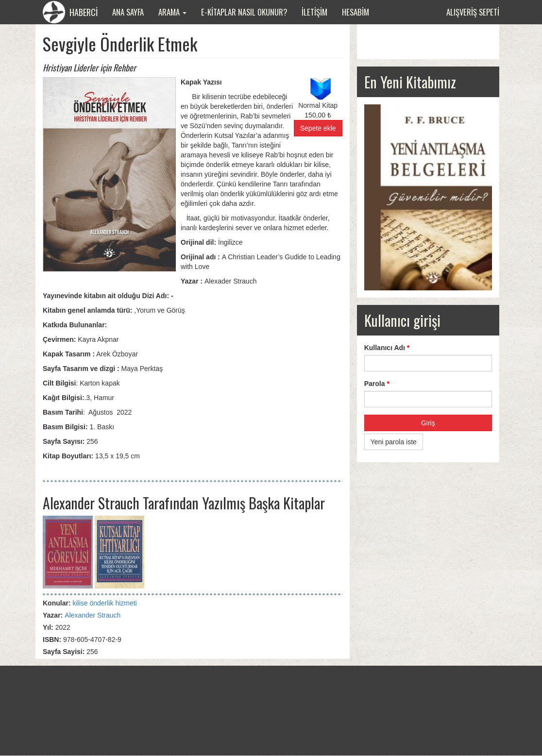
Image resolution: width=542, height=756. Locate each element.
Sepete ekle (318, 128)
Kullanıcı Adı (387, 348)
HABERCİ (70, 12)
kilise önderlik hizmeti (104, 603)
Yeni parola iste (394, 442)
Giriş (428, 423)
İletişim (314, 12)
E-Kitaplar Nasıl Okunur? (244, 12)
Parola (377, 384)
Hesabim (356, 12)
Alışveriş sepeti (473, 12)
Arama (172, 12)
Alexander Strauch (93, 615)
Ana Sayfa (128, 12)
